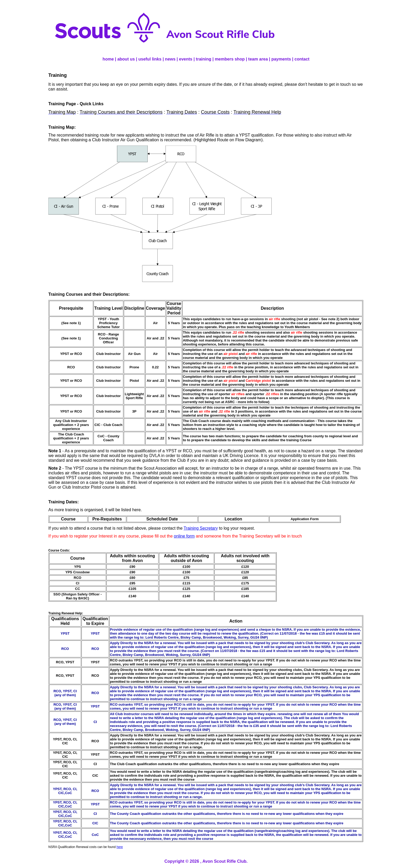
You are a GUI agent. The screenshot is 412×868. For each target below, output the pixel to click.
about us (126, 59)
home (108, 59)
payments (281, 59)
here (120, 847)
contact (302, 59)
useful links (150, 59)
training (204, 59)
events (186, 59)
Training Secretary (201, 528)
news (170, 59)
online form (184, 536)
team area (258, 59)
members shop (230, 59)
